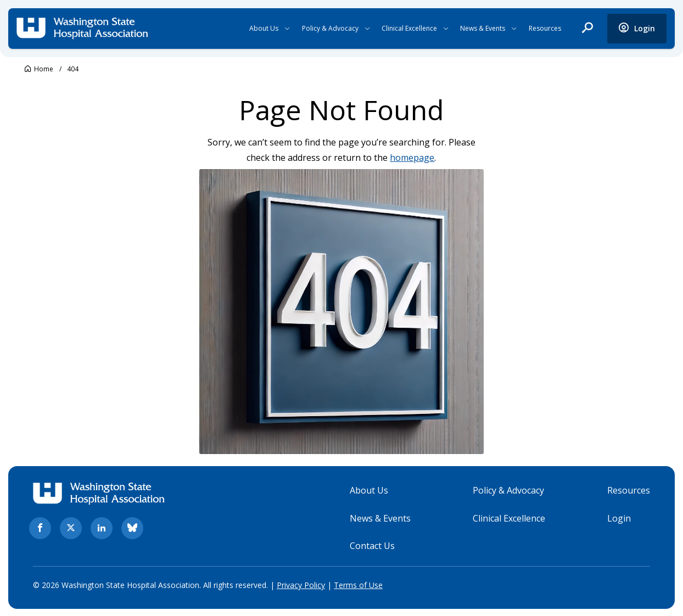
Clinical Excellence (409, 28)
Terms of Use (358, 584)
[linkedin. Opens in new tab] (102, 528)
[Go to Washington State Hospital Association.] (39, 69)
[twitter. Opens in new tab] (71, 528)
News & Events (483, 28)
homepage (413, 158)
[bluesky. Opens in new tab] (132, 528)
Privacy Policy (301, 584)
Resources (545, 28)
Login (619, 517)
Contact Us (372, 545)
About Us (264, 28)
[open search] (587, 29)
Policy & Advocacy (330, 28)
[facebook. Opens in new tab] (40, 528)
